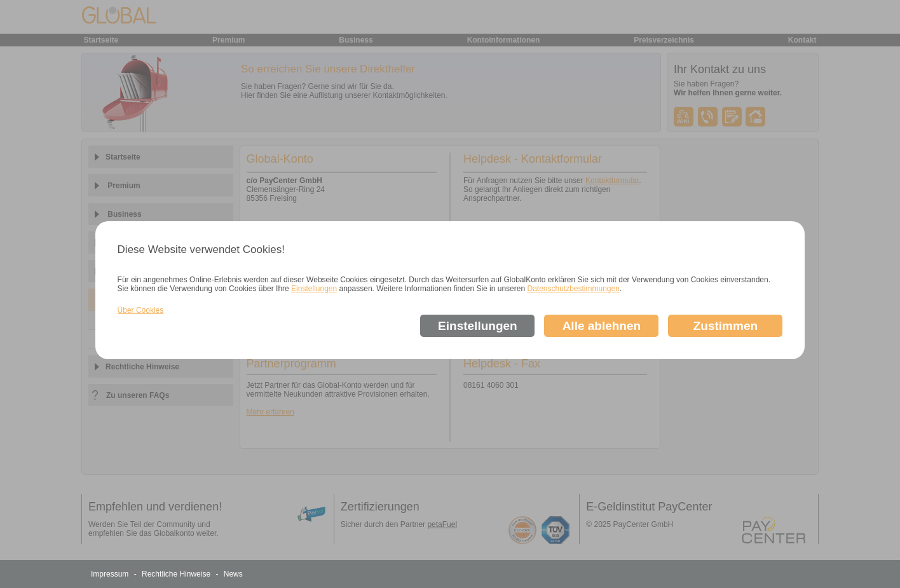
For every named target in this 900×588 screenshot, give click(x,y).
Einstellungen (314, 289)
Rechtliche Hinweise (177, 574)
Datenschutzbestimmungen (573, 289)
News (233, 574)
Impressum (111, 574)
